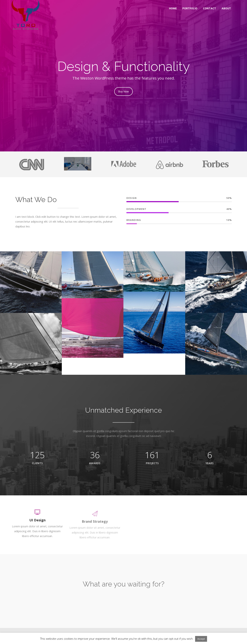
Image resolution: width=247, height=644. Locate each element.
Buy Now (123, 91)
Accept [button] (201, 639)
